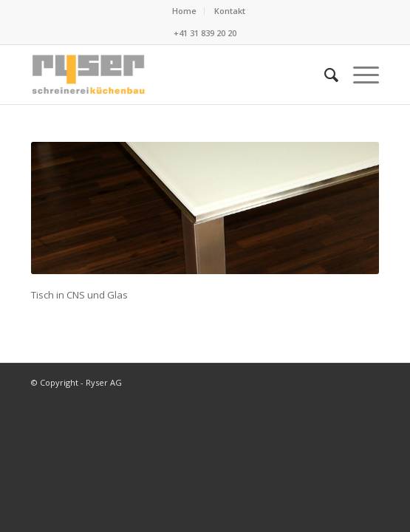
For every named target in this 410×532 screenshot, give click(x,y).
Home (184, 11)
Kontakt (230, 11)
